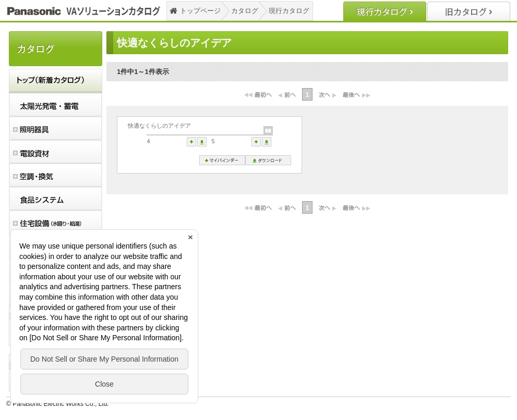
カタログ (245, 11)
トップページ (200, 11)
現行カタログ (289, 11)
